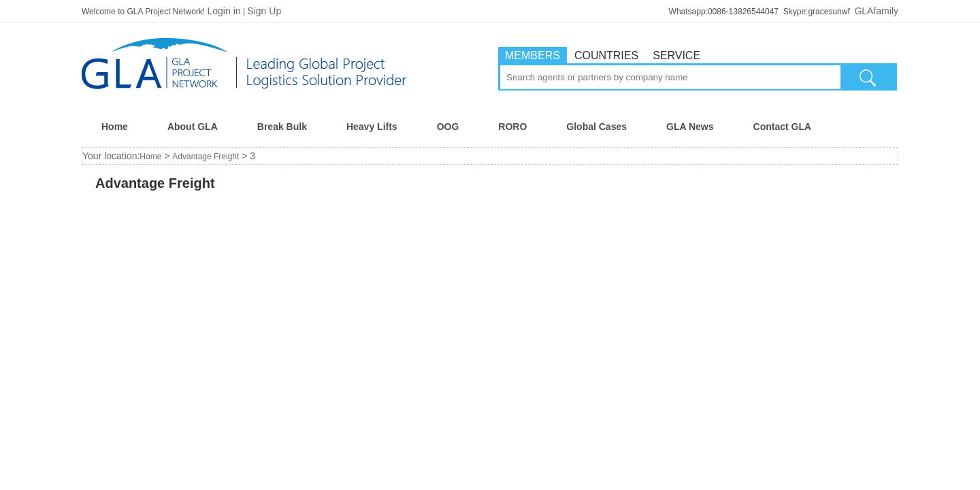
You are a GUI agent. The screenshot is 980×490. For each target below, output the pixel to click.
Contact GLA (783, 127)
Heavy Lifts (372, 127)
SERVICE (676, 55)
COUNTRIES (606, 55)
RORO (512, 127)
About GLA (193, 127)
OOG (448, 127)
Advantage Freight (206, 157)
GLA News (690, 127)
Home (115, 127)
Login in (224, 11)
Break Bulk (282, 127)
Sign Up (264, 11)
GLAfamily (876, 11)
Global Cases (597, 127)
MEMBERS (533, 55)
